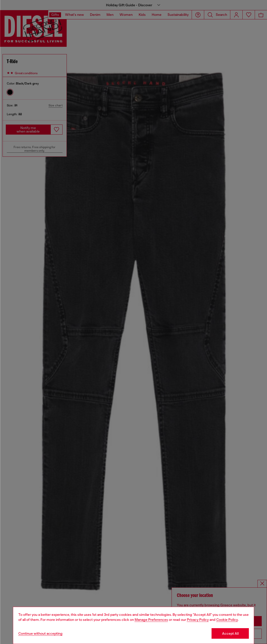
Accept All (230, 633)
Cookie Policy (227, 620)
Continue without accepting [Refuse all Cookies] (40, 633)
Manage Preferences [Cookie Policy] (151, 620)
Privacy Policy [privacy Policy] (198, 620)
